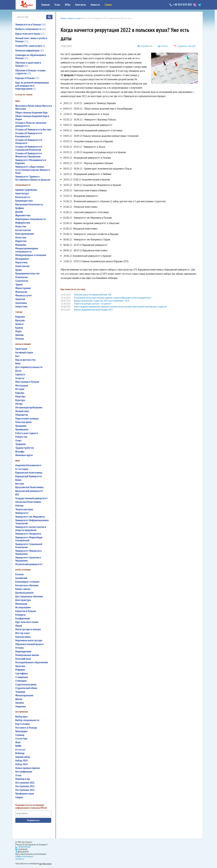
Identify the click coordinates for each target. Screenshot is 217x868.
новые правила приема (28, 768)
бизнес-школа (23, 589)
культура (20, 400)
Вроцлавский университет (29, 491)
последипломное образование (32, 662)
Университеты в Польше (30, 24)
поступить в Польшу (26, 728)
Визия (18, 480)
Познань (20, 339)
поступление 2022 (25, 786)
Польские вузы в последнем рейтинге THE (93, 295)
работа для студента (27, 433)
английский (21, 578)
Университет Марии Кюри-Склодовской (29, 539)
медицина (21, 245)
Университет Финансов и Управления (28, 552)
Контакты (81, 5)
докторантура (23, 600)
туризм (19, 285)
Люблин (19, 335)
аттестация (22, 469)
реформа (20, 670)
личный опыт (22, 411)
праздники (21, 426)
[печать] (163, 46)
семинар (20, 735)
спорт (18, 441)
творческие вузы (24, 509)
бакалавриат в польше (27, 582)
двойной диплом (24, 593)
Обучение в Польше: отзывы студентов (30, 72)
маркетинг (21, 241)
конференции (23, 618)
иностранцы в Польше (27, 382)
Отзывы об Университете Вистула (33, 130)
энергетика (21, 307)
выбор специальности (27, 720)
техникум (20, 692)
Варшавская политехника (29, 473)
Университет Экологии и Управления (28, 559)
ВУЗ (17, 495)
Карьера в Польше (27, 78)
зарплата (20, 374)
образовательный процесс (30, 644)
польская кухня (23, 422)
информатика (23, 223)
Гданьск (19, 324)
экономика (21, 303)
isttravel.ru (20, 859)
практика (20, 666)
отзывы (20, 648)
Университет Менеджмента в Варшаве (31, 162)
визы (18, 363)
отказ (18, 775)
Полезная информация (30, 50)
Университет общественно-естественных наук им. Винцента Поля (33, 170)
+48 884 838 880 (181, 5)
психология (21, 277)
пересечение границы (27, 419)
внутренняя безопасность (29, 204)
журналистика (23, 215)
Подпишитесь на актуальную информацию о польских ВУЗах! (31, 806)
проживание (22, 429)
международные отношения (31, 255)
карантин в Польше (26, 611)
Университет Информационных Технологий (32, 522)
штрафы (20, 452)
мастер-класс (23, 633)
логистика (21, 238)
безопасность (23, 197)
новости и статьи (74, 18)
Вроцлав (20, 320)
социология (22, 281)
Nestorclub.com (47, 864)
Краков (19, 328)
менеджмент (22, 259)
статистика (21, 739)
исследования (23, 607)
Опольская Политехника (28, 502)
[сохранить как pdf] (185, 46)
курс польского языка (27, 622)
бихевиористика (24, 201)
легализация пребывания (29, 408)
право (19, 270)
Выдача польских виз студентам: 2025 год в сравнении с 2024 (102, 301)
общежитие (22, 415)
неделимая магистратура (29, 640)
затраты (20, 378)
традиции (20, 444)
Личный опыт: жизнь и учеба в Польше (31, 40)
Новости (95, 5)
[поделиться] (145, 46)
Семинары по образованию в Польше (31, 57)
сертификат (22, 673)
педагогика (21, 262)
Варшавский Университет (29, 476)
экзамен (20, 703)
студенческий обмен (26, 688)
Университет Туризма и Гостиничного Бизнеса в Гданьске (33, 178)
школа (19, 699)
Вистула (20, 484)
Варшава (20, 317)
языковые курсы (24, 455)
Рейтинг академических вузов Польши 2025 (93, 310)
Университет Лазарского (28, 534)
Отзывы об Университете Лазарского (29, 142)
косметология (23, 230)
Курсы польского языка (30, 34)
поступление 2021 (25, 783)
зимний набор (23, 757)
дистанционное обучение (29, 597)
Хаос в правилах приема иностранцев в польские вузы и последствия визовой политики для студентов (120, 307)
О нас (57, 5)
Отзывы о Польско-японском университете (31, 124)
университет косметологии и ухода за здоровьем (31, 529)
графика (20, 208)
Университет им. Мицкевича (30, 517)
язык (18, 742)
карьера (20, 393)
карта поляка (22, 724)
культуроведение (25, 234)
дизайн (19, 212)
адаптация (21, 349)
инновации (21, 604)
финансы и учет (24, 295)
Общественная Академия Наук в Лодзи (32, 118)
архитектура (22, 193)
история (20, 389)
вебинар (20, 753)
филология (21, 292)
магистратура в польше (28, 629)
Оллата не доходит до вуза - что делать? (93, 304)
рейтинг (20, 506)
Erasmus (20, 574)
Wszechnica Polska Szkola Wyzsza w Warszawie (34, 107)
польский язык (23, 659)
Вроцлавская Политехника (29, 487)
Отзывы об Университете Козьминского (29, 135)
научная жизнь (23, 637)
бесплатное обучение (27, 585)
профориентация (25, 794)
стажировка (22, 677)
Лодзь (18, 331)
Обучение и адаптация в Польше (28, 64)
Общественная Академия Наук (31, 113)
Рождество (21, 437)
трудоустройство (25, 448)
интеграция (22, 386)
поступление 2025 (25, 790)
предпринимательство (27, 274)
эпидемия (21, 707)
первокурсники (23, 652)
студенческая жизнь (26, 685)
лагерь (19, 404)
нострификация (24, 772)
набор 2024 (21, 764)
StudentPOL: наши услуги (30, 46)
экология (20, 299)
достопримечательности (29, 367)
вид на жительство (25, 360)
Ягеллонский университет (29, 564)
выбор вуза (21, 717)
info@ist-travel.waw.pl (24, 856)
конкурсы (20, 615)
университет (22, 513)
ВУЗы (68, 5)
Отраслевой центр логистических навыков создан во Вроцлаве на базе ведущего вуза (113, 298)
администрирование (26, 190)
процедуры (21, 731)
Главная (46, 5)
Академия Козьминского (28, 465)
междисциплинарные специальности (27, 250)
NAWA (18, 746)
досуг (18, 371)
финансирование (24, 695)
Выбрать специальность (31, 29)
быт (17, 356)
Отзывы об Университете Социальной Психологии (29, 148)
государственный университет (32, 498)
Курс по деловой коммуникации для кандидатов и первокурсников (32, 86)
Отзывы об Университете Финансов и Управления (29, 155)
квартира (20, 396)
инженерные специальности (30, 219)
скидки (19, 797)
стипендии (21, 681)
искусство (21, 226)
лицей (19, 626)
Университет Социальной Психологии (29, 546)
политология (22, 266)
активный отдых (24, 353)
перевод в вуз (23, 779)
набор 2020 (21, 761)
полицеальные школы (27, 655)
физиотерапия (23, 288)
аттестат (20, 750)
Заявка (108, 5)
